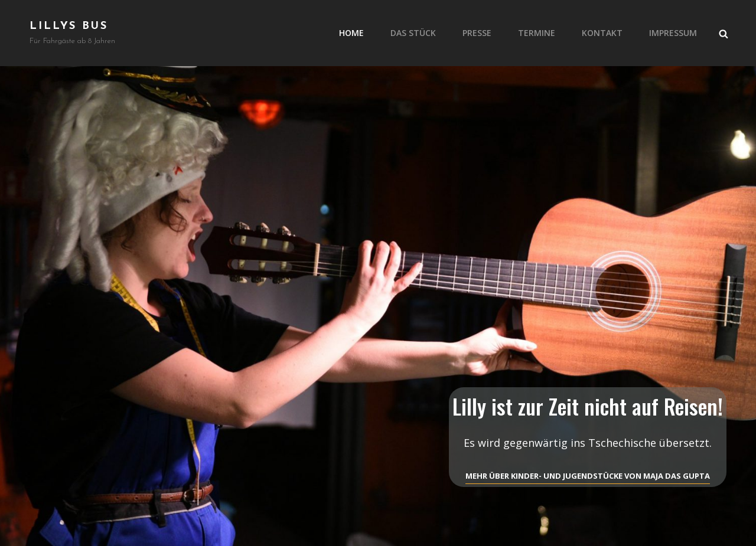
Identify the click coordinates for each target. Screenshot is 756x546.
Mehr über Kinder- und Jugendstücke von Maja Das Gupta (588, 476)
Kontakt (602, 33)
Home (351, 33)
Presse (477, 33)
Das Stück (413, 33)
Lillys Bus (69, 26)
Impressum (673, 33)
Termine (537, 33)
